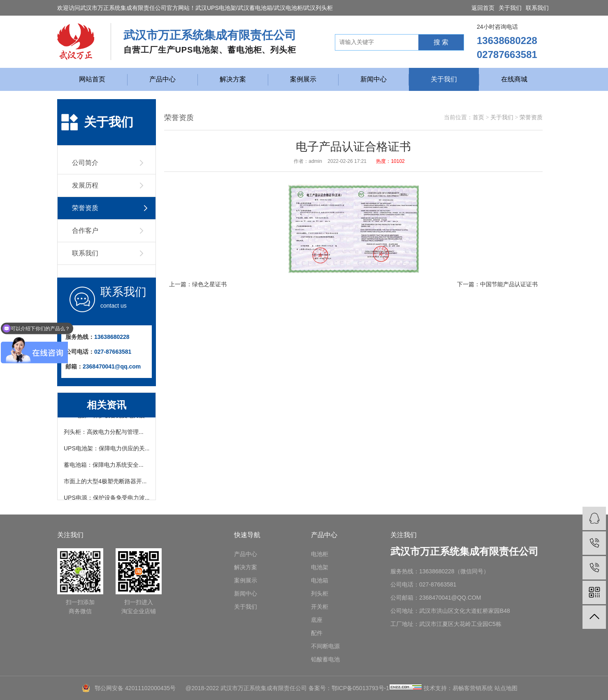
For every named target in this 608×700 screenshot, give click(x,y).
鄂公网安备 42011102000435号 (135, 688)
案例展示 (303, 79)
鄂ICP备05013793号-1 (360, 688)
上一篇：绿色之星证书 (198, 284)
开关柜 (320, 607)
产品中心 (162, 79)
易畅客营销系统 (473, 688)
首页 (478, 117)
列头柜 (320, 593)
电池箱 (320, 580)
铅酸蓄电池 (325, 659)
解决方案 (233, 79)
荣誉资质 (531, 117)
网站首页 (92, 79)
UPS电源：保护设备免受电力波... (107, 499)
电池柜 (320, 554)
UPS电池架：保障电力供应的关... (107, 450)
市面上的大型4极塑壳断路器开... (105, 482)
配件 (317, 633)
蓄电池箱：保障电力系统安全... (104, 466)
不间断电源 (325, 646)
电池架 (320, 567)
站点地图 (506, 688)
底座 (317, 620)
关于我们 (510, 8)
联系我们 (537, 8)
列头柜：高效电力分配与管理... (104, 433)
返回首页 (483, 8)
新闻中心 (374, 79)
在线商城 (514, 79)
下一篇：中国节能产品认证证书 (497, 284)
